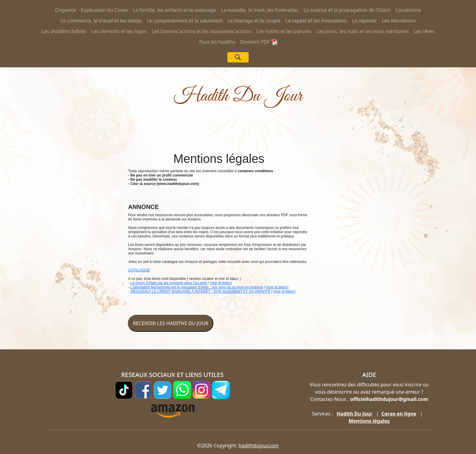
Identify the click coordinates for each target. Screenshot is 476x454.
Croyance (66, 10)
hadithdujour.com (259, 446)
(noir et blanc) (221, 283)
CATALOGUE (139, 270)
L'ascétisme (408, 10)
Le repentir (364, 21)
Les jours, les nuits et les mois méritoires (363, 31)
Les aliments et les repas (119, 31)
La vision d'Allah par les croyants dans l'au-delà (168, 283)
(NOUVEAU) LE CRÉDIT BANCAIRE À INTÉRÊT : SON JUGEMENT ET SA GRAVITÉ (200, 291)
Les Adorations (398, 21)
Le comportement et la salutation (185, 21)
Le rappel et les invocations (316, 21)
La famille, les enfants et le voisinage (174, 10)
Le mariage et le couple (254, 21)
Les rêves (424, 31)
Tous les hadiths (217, 42)
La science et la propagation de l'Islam (347, 10)
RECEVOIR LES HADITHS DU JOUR (171, 323)
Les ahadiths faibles (64, 31)
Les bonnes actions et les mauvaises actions (202, 31)
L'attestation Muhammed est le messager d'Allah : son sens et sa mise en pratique (197, 287)
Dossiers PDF (259, 42)
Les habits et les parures (284, 31)
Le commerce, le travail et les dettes (101, 21)
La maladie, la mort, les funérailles (260, 10)
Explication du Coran (105, 10)
